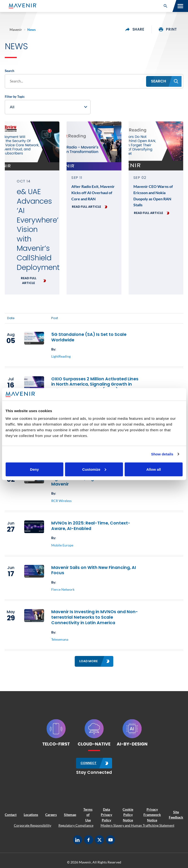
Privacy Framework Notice (152, 815)
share (135, 29)
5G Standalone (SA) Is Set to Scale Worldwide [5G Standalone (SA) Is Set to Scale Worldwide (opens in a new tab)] (89, 337)
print (168, 29)
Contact (11, 815)
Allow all (154, 469)
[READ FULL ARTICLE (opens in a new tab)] (32, 281)
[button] (165, 6)
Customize (94, 469)
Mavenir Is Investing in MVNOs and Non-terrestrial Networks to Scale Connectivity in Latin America (95, 617)
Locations (31, 815)
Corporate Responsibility (33, 825)
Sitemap (70, 815)
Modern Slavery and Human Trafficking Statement (137, 825)
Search (9, 71)
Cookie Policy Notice (128, 815)
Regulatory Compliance (76, 825)
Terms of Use (88, 815)
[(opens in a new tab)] (32, 146)
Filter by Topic (15, 97)
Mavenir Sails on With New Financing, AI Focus (94, 570)
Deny (34, 469)
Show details (162, 454)
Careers (51, 815)
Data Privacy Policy (106, 815)
